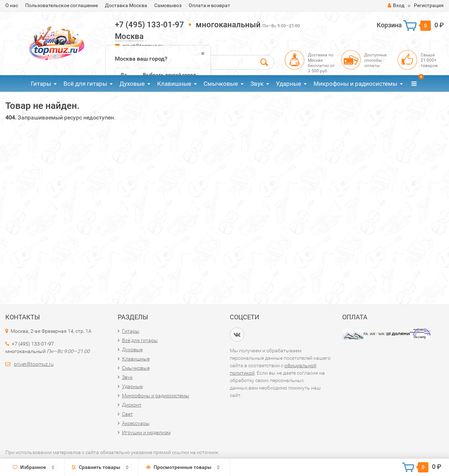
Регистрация (429, 5)
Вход (396, 5)
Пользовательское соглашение (62, 5)
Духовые (132, 84)
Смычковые (221, 84)
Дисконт (132, 405)
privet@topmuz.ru (34, 364)
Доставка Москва (126, 5)
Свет (128, 414)
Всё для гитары (85, 84)
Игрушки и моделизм (146, 432)
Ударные (289, 84)
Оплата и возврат (209, 5)
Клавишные (174, 84)
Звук (257, 84)
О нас (12, 5)
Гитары (41, 84)
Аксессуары (136, 423)
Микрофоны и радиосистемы (355, 84)
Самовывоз (168, 5)
